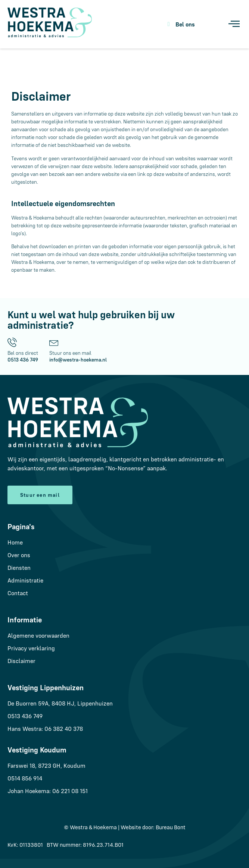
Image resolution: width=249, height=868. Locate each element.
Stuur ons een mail (70, 353)
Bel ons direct (23, 353)
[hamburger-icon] (233, 24)
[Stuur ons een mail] (54, 342)
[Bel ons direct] (12, 342)
